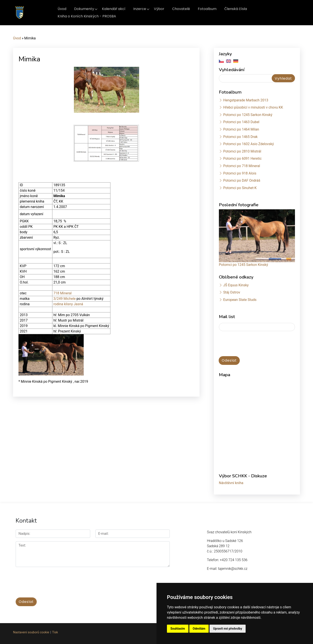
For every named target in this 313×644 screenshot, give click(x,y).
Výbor (159, 9)
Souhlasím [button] (178, 629)
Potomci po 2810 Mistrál (242, 151)
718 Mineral (63, 293)
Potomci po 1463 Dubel (241, 122)
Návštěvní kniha (231, 483)
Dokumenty (84, 9)
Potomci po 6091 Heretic (242, 158)
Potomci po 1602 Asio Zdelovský (249, 144)
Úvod (62, 9)
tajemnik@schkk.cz (233, 569)
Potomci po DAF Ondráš (242, 180)
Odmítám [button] (199, 629)
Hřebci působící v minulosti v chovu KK (253, 107)
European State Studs (240, 300)
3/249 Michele (65, 299)
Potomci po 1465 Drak (240, 137)
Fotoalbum (207, 9)
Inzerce (140, 9)
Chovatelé (181, 9)
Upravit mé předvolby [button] (227, 629)
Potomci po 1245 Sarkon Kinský (248, 115)
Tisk (55, 631)
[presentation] (252, 344)
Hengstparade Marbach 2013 (246, 100)
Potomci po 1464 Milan (241, 129)
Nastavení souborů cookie (31, 631)
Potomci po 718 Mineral (242, 166)
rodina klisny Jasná (68, 304)
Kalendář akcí (114, 9)
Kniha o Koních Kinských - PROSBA (87, 16)
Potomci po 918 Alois (240, 173)
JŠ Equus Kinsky (236, 285)
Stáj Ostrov (232, 292)
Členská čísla (236, 9)
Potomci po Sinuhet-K (240, 188)
